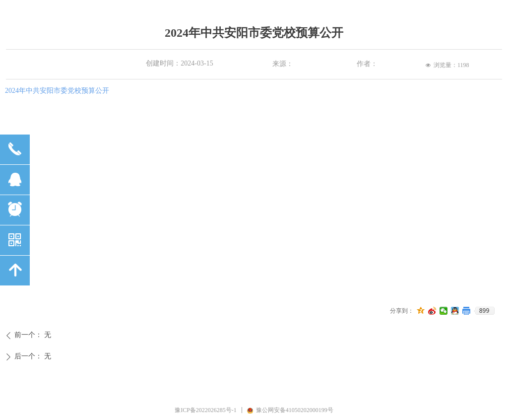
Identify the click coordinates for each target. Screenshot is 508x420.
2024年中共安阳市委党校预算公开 (57, 91)
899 (484, 311)
